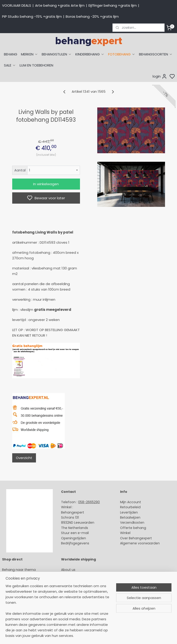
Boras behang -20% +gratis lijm (92, 16)
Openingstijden (74, 538)
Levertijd (127, 512)
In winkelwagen (46, 184)
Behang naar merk (17, 590)
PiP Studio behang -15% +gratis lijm (32, 16)
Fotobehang (12, 611)
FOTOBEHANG (122, 54)
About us (68, 570)
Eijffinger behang (16, 580)
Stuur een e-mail (75, 533)
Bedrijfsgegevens (75, 543)
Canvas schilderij (16, 616)
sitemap (122, 635)
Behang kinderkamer (19, 595)
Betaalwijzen (130, 517)
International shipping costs (84, 580)
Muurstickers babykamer (22, 601)
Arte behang (12, 575)
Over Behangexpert (136, 538)
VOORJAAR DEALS (17, 5)
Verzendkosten (132, 523)
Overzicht (24, 458)
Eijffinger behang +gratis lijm (113, 5)
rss (132, 635)
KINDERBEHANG (90, 54)
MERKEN (29, 54)
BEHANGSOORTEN (156, 54)
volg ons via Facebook (86, 590)
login (160, 76)
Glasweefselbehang (18, 606)
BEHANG (11, 54)
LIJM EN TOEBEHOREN (36, 65)
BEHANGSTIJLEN (57, 54)
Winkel (125, 533)
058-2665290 (89, 502)
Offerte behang (133, 528)
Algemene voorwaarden (140, 543)
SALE (10, 65)
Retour (125, 507)
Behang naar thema (19, 570)
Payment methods (77, 575)
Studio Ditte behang (19, 585)
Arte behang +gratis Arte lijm (60, 5)
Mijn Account (131, 502)
